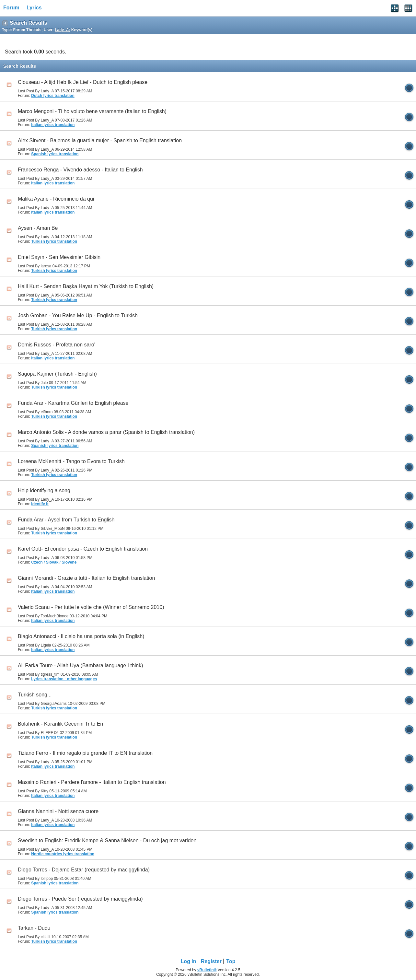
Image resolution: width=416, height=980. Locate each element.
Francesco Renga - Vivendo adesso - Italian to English (80, 170)
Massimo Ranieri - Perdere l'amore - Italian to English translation (92, 782)
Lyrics (34, 8)
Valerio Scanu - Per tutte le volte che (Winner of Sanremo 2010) (91, 607)
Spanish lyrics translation (55, 154)
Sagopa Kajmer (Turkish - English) (57, 374)
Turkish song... (35, 695)
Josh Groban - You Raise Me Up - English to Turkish (78, 315)
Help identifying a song (44, 490)
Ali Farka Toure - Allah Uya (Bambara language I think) (81, 665)
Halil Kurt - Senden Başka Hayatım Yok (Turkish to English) (86, 286)
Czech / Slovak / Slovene (54, 562)
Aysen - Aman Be (38, 228)
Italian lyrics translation (53, 125)
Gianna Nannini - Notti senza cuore (58, 811)
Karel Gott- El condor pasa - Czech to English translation (83, 549)
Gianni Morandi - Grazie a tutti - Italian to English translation (86, 578)
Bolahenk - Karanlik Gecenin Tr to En (60, 724)
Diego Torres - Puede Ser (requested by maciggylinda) (80, 899)
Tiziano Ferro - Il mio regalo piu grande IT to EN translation (85, 753)
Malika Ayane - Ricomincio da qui (56, 199)
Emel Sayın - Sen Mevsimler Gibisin (59, 257)
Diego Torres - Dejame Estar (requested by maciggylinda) (84, 870)
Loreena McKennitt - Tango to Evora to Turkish (71, 461)
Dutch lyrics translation (53, 96)
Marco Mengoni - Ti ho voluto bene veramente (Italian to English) (92, 111)
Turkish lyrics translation (54, 241)
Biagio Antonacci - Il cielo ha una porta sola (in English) (81, 636)
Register (211, 961)
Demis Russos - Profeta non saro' (57, 345)
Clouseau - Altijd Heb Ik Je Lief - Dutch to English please (83, 82)
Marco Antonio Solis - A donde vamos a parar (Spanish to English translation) (106, 432)
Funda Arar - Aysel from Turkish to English (66, 520)
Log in (189, 961)
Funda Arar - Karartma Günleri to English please (73, 403)
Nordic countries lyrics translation (63, 854)
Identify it (40, 504)
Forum (11, 8)
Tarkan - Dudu (34, 928)
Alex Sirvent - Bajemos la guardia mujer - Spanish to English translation (100, 140)
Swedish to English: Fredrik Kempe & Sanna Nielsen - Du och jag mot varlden (107, 840)
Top (231, 961)
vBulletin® (207, 970)
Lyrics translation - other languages (64, 679)
